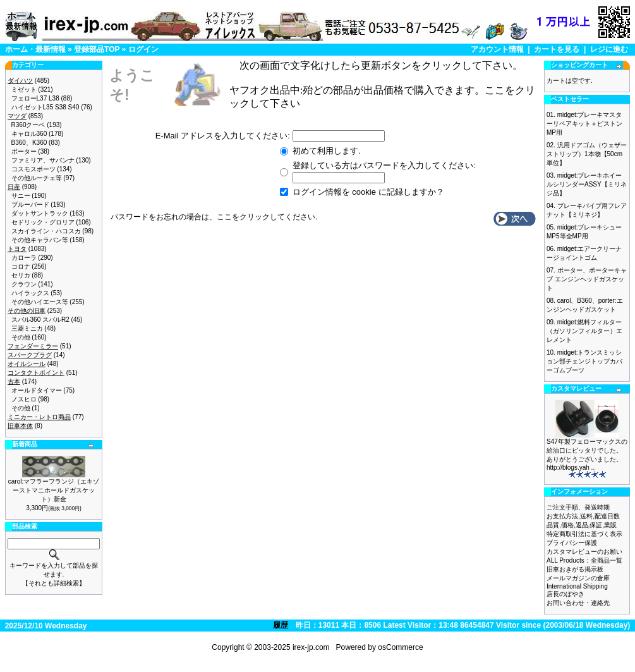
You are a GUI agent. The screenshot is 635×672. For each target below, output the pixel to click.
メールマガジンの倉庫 (578, 578)
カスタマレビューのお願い (584, 552)
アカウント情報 (497, 49)
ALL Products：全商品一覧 (584, 560)
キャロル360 (29, 134)
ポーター (24, 151)
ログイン (143, 49)
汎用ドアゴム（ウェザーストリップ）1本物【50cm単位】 (587, 154)
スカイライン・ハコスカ (46, 231)
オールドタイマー (37, 390)
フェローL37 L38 (35, 98)
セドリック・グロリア (43, 222)
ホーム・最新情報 (35, 49)
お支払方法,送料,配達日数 (583, 516)
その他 (21, 337)
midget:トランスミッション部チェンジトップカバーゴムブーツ (584, 361)
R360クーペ (28, 125)
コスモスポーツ (33, 169)
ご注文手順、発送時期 (578, 507)
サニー (21, 196)
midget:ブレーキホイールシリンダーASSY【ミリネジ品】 (587, 184)
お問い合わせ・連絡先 (578, 603)
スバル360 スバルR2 (40, 320)
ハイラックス (30, 293)
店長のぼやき (565, 594)
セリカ (21, 275)
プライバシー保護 (572, 543)
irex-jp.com (311, 647)
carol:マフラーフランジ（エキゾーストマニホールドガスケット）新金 (54, 490)
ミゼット (24, 89)
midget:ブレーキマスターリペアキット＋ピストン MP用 (584, 124)
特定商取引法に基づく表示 (584, 534)
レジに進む (609, 49)
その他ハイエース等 (40, 302)
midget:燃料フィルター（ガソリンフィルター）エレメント (584, 331)
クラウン (24, 284)
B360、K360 (29, 143)
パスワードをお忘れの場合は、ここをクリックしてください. (214, 217)
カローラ (24, 258)
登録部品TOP (97, 49)
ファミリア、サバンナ (43, 160)
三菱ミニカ (27, 328)
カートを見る (557, 49)
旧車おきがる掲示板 (575, 569)
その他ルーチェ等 (37, 178)
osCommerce (400, 647)
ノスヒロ (24, 399)
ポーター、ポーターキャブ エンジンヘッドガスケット (587, 279)
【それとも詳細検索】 (54, 583)
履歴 (281, 625)
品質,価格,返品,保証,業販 (582, 525)
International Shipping (577, 586)
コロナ (21, 266)
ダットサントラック (40, 213)
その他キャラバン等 (40, 240)
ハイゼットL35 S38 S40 (45, 107)
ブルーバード (30, 205)
